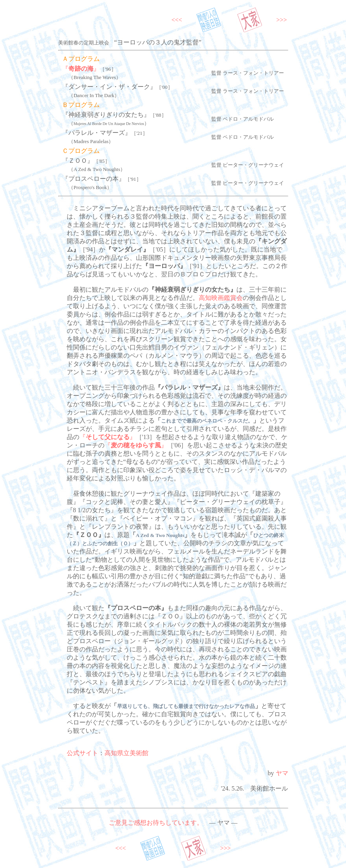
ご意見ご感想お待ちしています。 (156, 823)
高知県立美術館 (126, 753)
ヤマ (282, 773)
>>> (281, 20)
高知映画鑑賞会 (221, 298)
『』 (81, 69)
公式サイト (82, 753)
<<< (177, 20)
